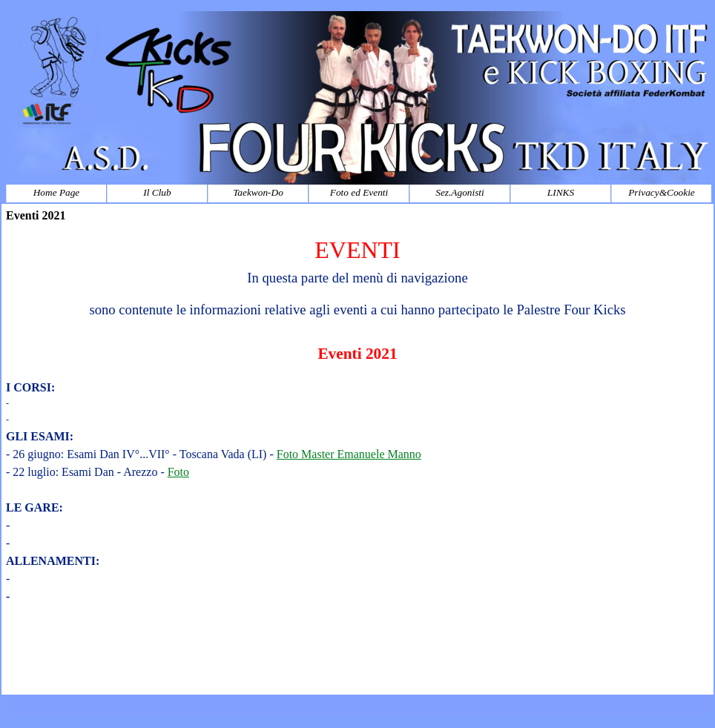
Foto (178, 472)
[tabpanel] (357, 461)
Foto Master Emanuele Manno (349, 454)
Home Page (57, 192)
